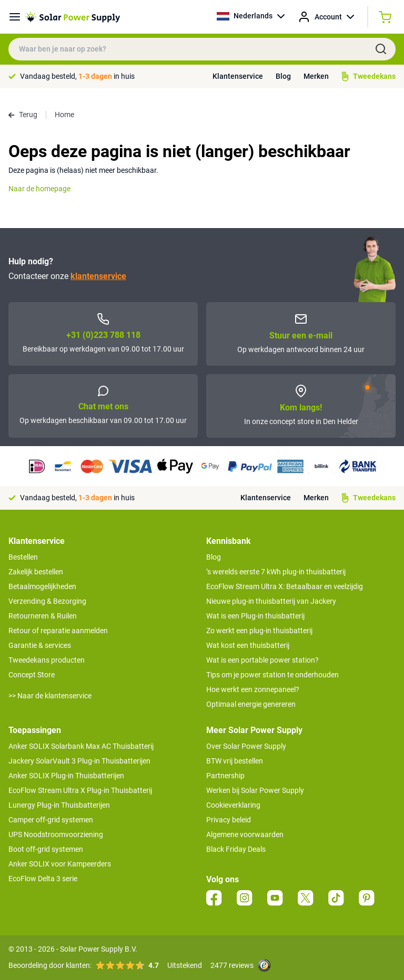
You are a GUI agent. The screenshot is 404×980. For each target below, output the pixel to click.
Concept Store (32, 675)
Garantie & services (40, 645)
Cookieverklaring (233, 805)
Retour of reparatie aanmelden (58, 631)
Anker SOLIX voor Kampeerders (60, 864)
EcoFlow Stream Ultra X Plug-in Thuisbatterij (80, 790)
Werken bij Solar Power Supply (255, 790)
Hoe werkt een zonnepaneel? (253, 689)
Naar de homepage (39, 189)
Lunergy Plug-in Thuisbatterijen (59, 805)
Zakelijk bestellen (36, 572)
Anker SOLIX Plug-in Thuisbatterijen (66, 776)
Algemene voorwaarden (245, 834)
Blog (283, 76)
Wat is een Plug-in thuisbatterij (255, 616)
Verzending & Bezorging (47, 601)
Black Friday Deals (236, 849)
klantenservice (98, 276)
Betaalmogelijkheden (42, 586)
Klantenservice (238, 76)
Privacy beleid (229, 820)
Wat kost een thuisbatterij (248, 645)
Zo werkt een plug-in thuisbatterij (259, 631)
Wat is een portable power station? (262, 660)
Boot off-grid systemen (46, 849)
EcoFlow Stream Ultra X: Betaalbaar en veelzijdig (285, 586)
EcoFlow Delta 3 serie (43, 879)
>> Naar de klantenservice (50, 696)
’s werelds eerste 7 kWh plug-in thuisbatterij (276, 572)
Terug (23, 115)
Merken (316, 76)
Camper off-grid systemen (51, 820)
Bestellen (23, 557)
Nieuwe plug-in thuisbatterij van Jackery (271, 601)
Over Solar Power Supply (246, 746)
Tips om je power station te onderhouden (272, 675)
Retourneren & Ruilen (43, 616)
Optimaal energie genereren (251, 704)
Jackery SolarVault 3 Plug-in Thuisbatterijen (79, 761)
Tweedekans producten (47, 660)
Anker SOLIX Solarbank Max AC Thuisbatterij (81, 746)
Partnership (225, 776)
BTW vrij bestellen (235, 761)
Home (64, 115)
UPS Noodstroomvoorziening (56, 834)
